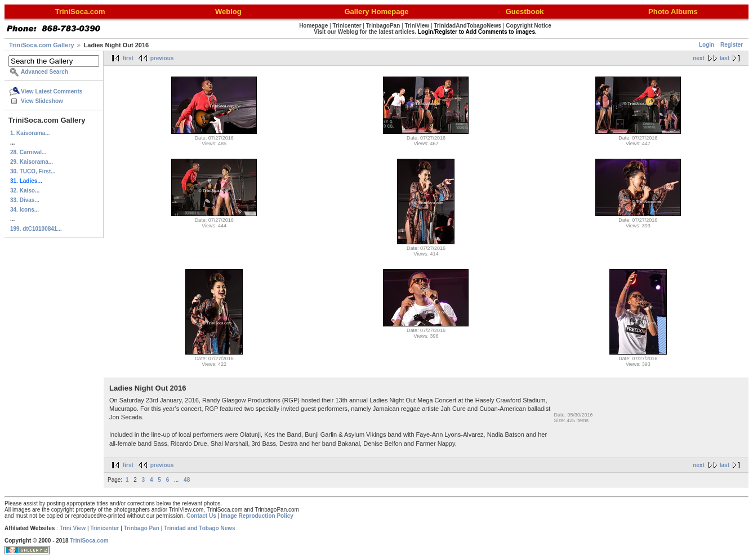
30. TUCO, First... (33, 171)
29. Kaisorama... (32, 162)
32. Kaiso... (25, 191)
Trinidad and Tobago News (200, 528)
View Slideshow (42, 101)
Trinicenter (104, 528)
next (699, 58)
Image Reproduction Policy (257, 516)
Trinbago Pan (142, 528)
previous (162, 58)
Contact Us (201, 516)
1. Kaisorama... (30, 133)
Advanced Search (44, 72)
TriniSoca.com (89, 541)
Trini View (73, 528)
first (128, 58)
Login (707, 45)
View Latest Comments (52, 91)
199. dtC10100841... (36, 229)
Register (732, 45)
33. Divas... (25, 200)
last (725, 58)
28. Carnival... (28, 152)
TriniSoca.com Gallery (42, 45)
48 (187, 480)
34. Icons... (24, 210)
